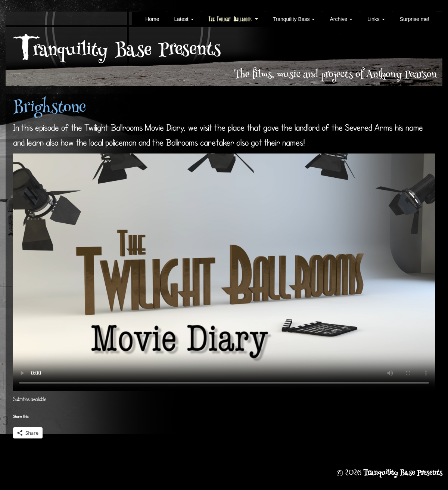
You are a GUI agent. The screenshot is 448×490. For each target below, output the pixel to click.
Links (376, 19)
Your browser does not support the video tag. (224, 272)
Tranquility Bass (294, 19)
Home (152, 19)
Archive (341, 19)
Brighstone (49, 109)
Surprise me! (415, 19)
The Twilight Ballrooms (233, 19)
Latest (184, 19)
